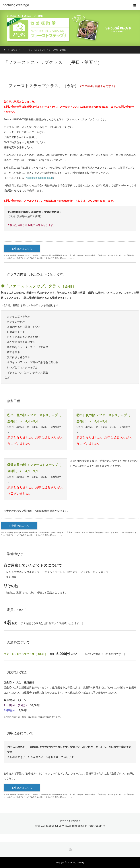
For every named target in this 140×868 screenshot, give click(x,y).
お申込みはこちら (22, 249)
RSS (70, 849)
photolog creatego (76, 863)
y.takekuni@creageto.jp (94, 107)
